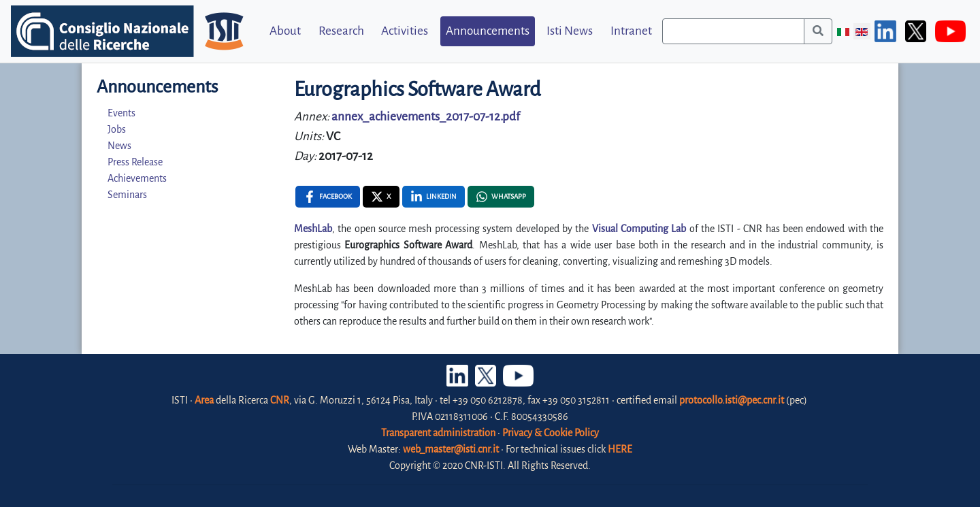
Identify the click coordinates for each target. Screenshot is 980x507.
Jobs (117, 129)
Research (341, 31)
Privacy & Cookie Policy (551, 433)
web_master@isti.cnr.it (451, 449)
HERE (620, 449)
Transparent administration (438, 433)
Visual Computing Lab (639, 229)
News (119, 146)
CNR (280, 400)
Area (204, 400)
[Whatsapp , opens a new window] (501, 197)
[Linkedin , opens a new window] (434, 197)
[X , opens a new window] (381, 197)
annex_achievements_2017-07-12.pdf (426, 117)
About (285, 31)
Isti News (570, 31)
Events (121, 113)
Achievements (137, 178)
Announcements (488, 31)
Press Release (135, 162)
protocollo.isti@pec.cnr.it (732, 400)
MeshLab (313, 229)
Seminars (127, 195)
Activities (405, 31)
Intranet (631, 31)
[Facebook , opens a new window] (328, 197)
